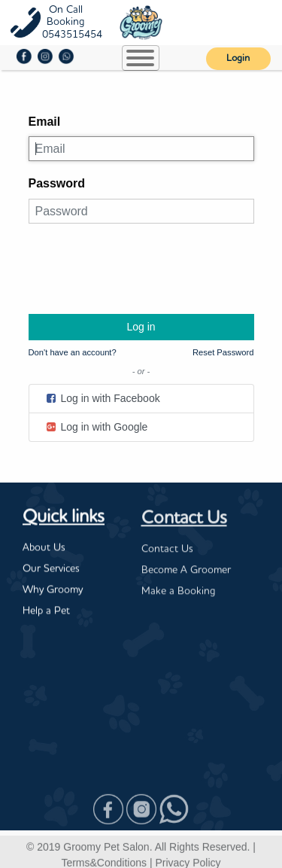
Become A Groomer (186, 571)
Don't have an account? (73, 352)
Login (238, 58)
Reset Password (223, 352)
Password (57, 183)
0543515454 (72, 35)
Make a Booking (178, 592)
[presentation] (143, 265)
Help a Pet (46, 611)
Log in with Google (96, 427)
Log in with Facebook (102, 398)
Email (45, 122)
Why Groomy (53, 590)
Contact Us (184, 520)
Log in (141, 327)
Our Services (51, 569)
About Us (44, 548)
